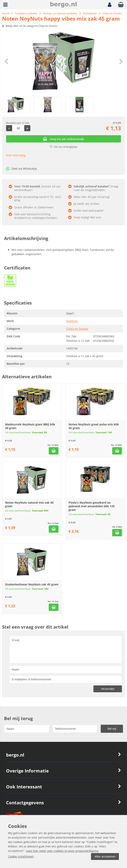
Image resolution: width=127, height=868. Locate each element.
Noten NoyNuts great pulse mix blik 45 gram (94, 426)
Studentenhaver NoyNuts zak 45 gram (32, 584)
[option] (63, 61)
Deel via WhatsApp (22, 169)
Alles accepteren (105, 857)
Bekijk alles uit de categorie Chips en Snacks (30, 26)
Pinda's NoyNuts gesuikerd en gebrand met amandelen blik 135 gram (92, 506)
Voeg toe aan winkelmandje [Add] (63, 139)
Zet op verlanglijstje (63, 147)
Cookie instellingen (21, 856)
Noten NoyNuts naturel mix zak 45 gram (29, 504)
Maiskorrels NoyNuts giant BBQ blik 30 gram (30, 426)
